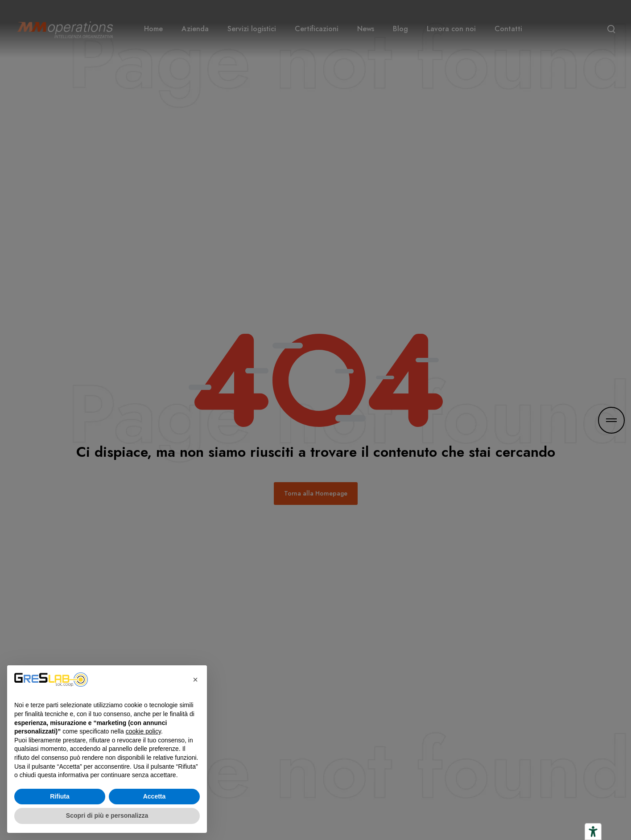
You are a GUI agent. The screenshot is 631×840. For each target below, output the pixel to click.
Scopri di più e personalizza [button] (107, 815)
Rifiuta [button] (60, 796)
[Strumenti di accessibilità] (593, 832)
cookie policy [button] (143, 731)
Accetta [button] (155, 796)
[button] (195, 680)
